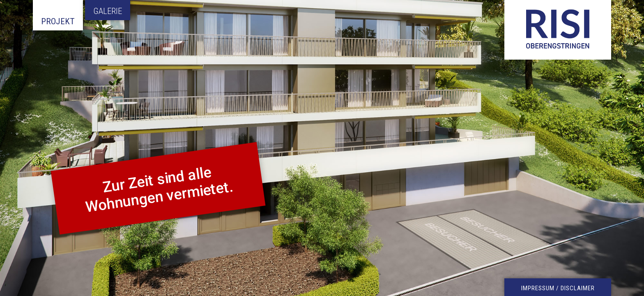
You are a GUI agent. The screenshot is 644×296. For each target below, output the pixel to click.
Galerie (108, 11)
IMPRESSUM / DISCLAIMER (558, 288)
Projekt (58, 21)
